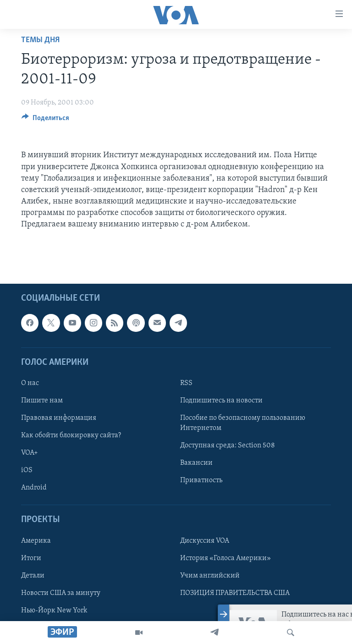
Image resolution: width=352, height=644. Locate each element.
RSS (186, 383)
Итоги (31, 558)
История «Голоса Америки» (225, 558)
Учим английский (210, 575)
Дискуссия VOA (205, 540)
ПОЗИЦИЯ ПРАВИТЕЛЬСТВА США (235, 593)
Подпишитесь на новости (221, 401)
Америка (36, 540)
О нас (30, 383)
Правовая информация (59, 418)
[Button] (45, 120)
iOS (27, 470)
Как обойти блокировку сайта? (71, 435)
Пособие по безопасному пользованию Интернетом (243, 423)
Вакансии (196, 463)
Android (34, 488)
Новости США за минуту (61, 593)
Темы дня (40, 40)
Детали (33, 575)
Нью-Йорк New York (54, 610)
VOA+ (30, 453)
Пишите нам (42, 401)
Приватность (201, 480)
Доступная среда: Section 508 (228, 446)
